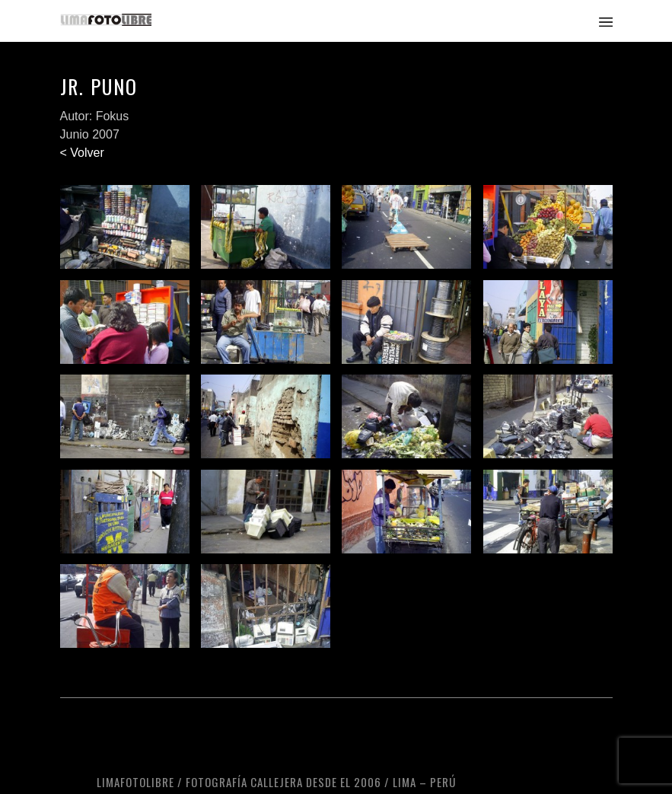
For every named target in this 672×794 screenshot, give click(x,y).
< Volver (82, 153)
